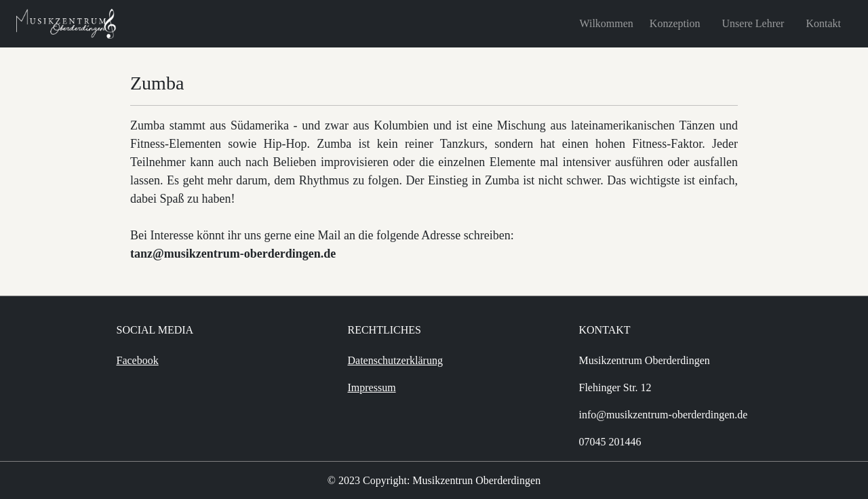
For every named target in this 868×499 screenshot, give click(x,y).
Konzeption (675, 23)
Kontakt (823, 23)
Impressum (372, 387)
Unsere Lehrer (753, 23)
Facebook (138, 360)
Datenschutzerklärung (395, 360)
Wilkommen (607, 23)
